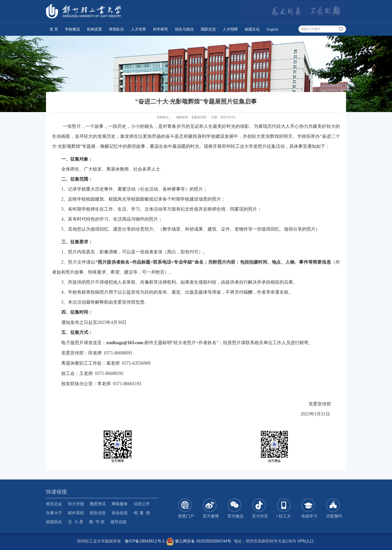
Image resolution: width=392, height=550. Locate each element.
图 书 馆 (97, 522)
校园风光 (54, 522)
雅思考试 (98, 504)
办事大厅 (54, 513)
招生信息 (98, 513)
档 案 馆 (142, 513)
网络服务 (120, 504)
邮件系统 (76, 513)
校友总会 (54, 504)
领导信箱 (118, 522)
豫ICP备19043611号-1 (145, 541)
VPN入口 (306, 541)
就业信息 (120, 513)
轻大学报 (76, 504)
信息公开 (142, 504)
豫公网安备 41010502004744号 (199, 541)
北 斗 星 (76, 522)
